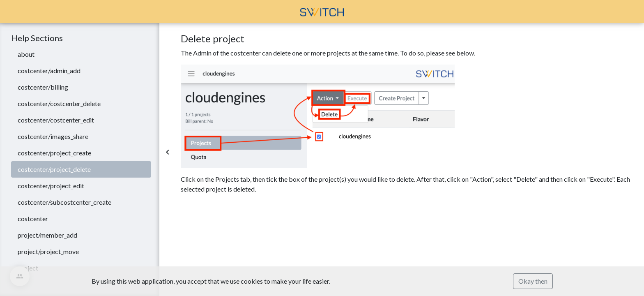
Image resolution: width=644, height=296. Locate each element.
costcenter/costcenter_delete (59, 103)
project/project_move (48, 251)
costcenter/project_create (54, 153)
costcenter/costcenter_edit (56, 120)
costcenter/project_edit (51, 186)
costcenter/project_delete (54, 169)
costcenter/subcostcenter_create (64, 202)
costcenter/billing (43, 87)
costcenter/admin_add (49, 71)
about (26, 54)
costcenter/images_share (53, 136)
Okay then (533, 281)
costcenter (33, 219)
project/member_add (47, 235)
